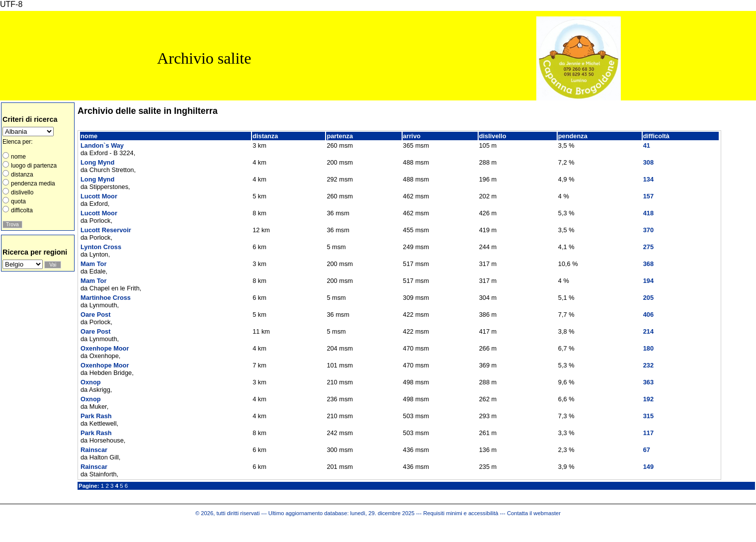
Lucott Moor (99, 196)
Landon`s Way (102, 145)
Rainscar (94, 450)
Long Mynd (97, 162)
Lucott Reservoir (106, 230)
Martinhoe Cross (106, 298)
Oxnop (91, 382)
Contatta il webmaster (534, 513)
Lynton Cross (101, 247)
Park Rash (96, 416)
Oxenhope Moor (105, 348)
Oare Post (95, 315)
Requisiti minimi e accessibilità (461, 513)
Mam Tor (93, 264)
